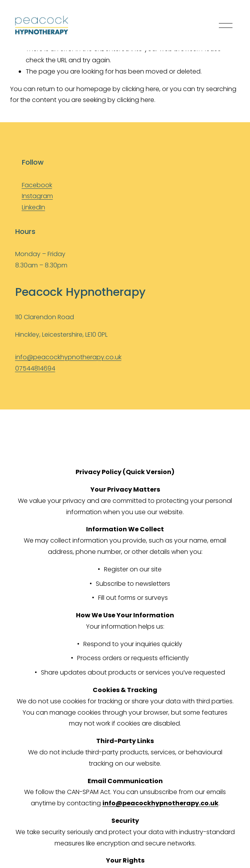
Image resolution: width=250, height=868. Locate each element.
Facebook (37, 185)
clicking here (141, 89)
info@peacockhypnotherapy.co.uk (68, 357)
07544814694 (35, 368)
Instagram (37, 196)
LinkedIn (33, 207)
